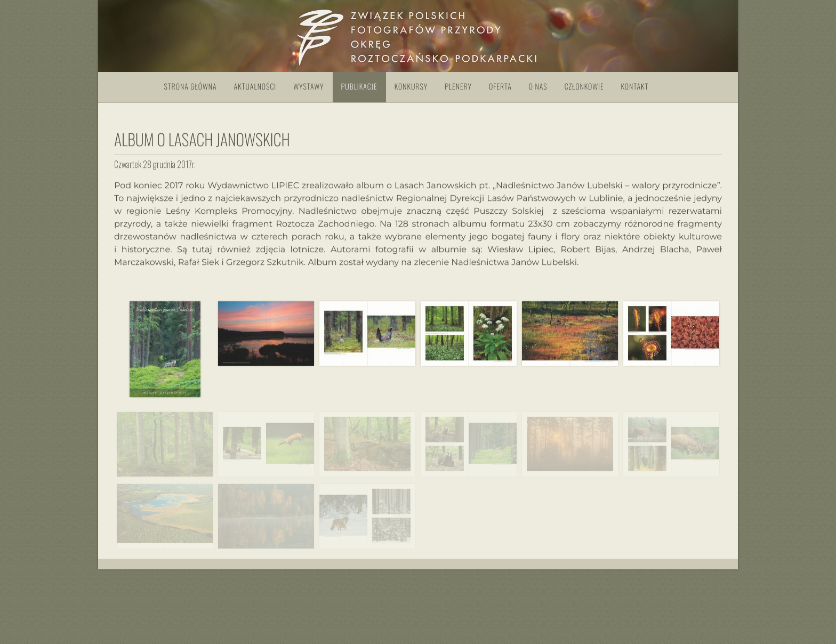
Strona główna (191, 87)
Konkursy (411, 87)
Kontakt (635, 87)
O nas (538, 87)
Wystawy (308, 87)
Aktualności (255, 87)
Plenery (458, 87)
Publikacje (359, 87)
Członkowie (584, 87)
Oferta (500, 87)
